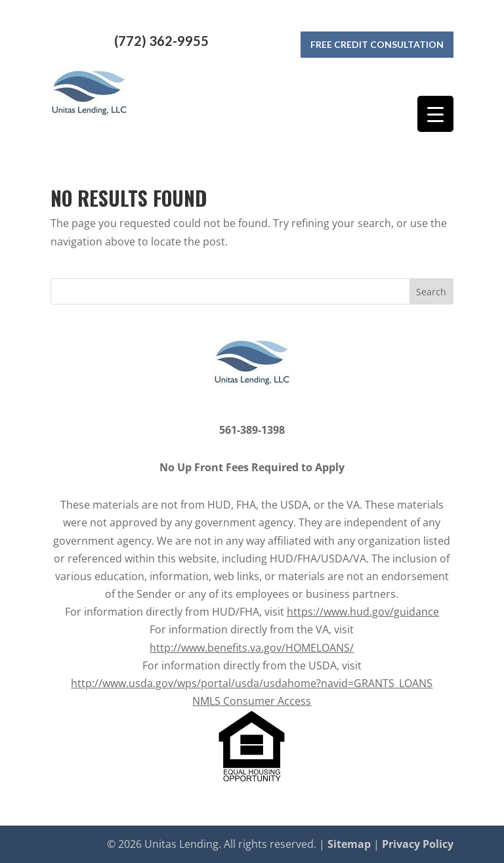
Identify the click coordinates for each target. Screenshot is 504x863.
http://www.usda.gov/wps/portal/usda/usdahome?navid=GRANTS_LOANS (252, 683)
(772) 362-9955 (161, 41)
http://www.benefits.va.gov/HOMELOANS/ (252, 648)
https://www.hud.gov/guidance (363, 612)
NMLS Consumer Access (252, 701)
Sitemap (349, 844)
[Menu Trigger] (435, 114)
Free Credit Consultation (377, 41)
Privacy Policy (418, 844)
